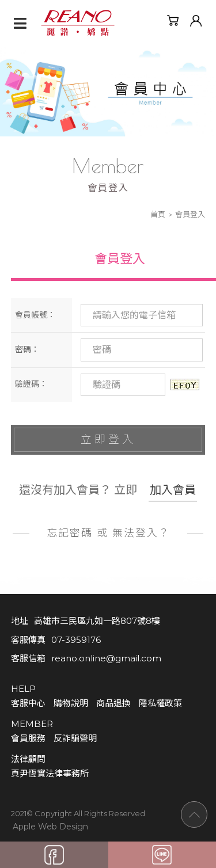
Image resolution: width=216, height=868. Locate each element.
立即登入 (108, 439)
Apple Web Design (50, 826)
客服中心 (28, 703)
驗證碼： (31, 384)
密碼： (27, 349)
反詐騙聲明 (75, 738)
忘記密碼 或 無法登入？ (108, 533)
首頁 (158, 214)
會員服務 (28, 738)
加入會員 (173, 490)
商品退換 (113, 703)
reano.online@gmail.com (106, 658)
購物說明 (71, 703)
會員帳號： (35, 315)
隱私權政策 (160, 703)
